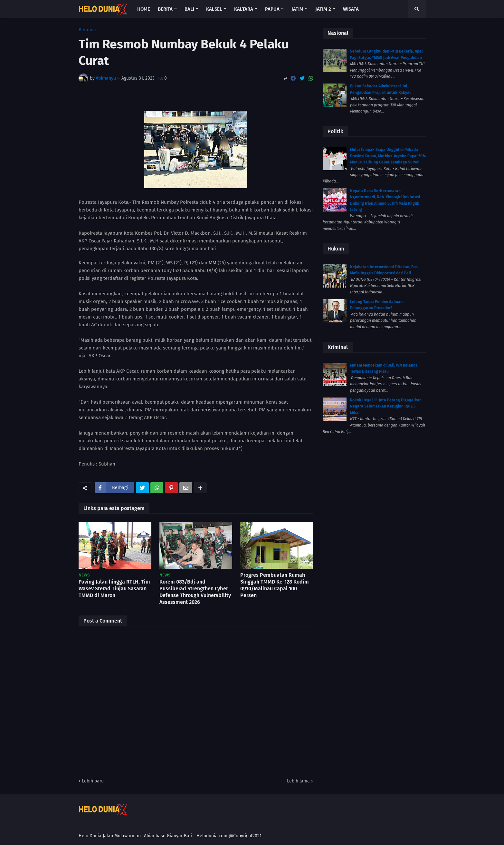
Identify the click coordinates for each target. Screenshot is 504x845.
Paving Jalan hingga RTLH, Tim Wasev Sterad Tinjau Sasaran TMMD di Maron (114, 589)
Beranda (87, 30)
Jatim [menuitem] (297, 9)
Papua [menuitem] (272, 9)
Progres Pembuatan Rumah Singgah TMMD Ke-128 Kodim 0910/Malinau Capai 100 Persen (275, 585)
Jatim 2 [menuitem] (323, 9)
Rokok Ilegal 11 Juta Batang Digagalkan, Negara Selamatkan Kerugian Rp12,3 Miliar (386, 406)
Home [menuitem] (144, 9)
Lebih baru (93, 781)
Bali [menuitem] (189, 9)
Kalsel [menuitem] (214, 9)
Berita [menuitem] (165, 9)
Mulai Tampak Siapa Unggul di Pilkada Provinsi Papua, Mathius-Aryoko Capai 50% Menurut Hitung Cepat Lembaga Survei (388, 156)
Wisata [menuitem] (351, 9)
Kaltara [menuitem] (244, 9)
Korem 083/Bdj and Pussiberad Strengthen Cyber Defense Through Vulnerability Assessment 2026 (195, 592)
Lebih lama (298, 781)
